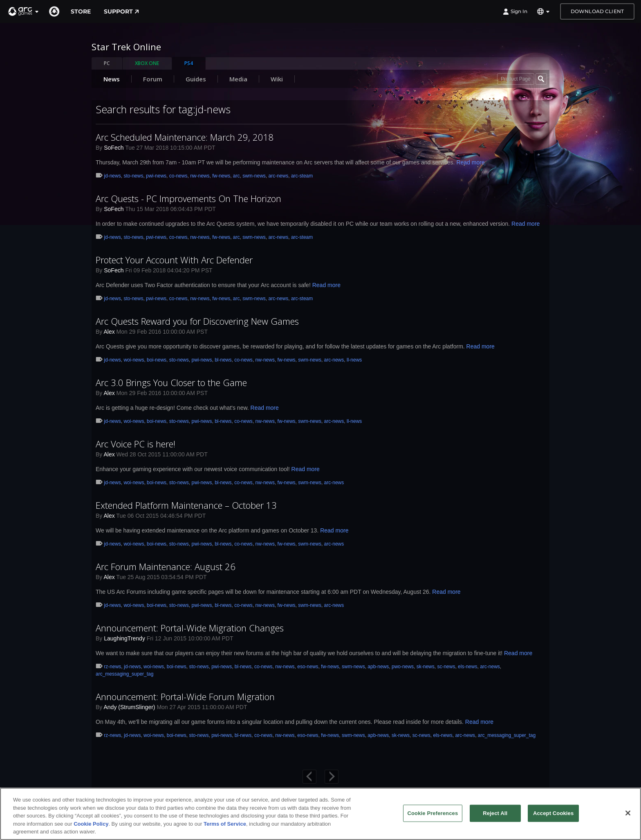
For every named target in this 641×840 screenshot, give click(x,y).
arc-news (279, 176)
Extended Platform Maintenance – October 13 (186, 505)
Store (81, 11)
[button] (24, 11)
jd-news (112, 176)
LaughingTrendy (124, 638)
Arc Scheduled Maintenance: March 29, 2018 (185, 137)
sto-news (133, 176)
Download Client (597, 11)
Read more (470, 162)
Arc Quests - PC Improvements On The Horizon (188, 198)
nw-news (200, 176)
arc (236, 176)
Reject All (495, 813)
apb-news (378, 667)
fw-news (221, 176)
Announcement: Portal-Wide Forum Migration (185, 696)
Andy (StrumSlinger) (129, 707)
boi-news (157, 360)
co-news (178, 176)
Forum (153, 79)
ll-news (354, 360)
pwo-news (403, 667)
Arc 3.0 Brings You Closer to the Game (171, 382)
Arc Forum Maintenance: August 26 (166, 566)
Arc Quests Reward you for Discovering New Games (197, 321)
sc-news (446, 667)
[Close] (628, 813)
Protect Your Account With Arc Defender (174, 260)
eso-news (308, 667)
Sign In (515, 11)
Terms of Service (225, 824)
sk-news (426, 667)
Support (121, 11)
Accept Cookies (553, 813)
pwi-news (156, 176)
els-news (467, 667)
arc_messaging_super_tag (124, 674)
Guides (196, 79)
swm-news (254, 176)
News (112, 79)
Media (238, 79)
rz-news (112, 667)
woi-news (134, 360)
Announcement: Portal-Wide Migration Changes (190, 628)
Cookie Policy (91, 824)
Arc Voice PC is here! (136, 444)
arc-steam (302, 176)
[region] (320, 814)
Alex (109, 332)
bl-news (223, 360)
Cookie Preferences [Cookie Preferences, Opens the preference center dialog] (433, 813)
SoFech (114, 148)
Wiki (277, 79)
